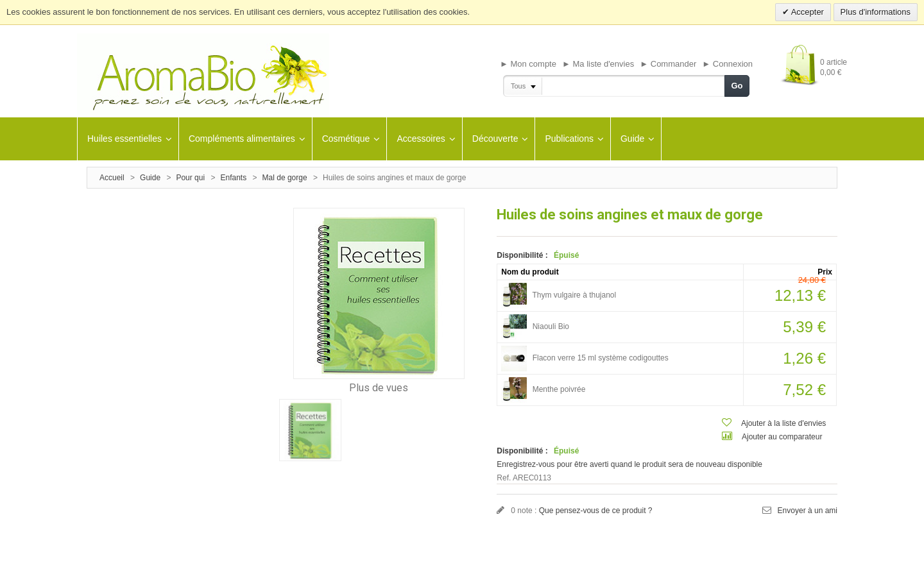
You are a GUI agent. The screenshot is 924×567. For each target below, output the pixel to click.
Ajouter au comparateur (782, 437)
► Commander (668, 64)
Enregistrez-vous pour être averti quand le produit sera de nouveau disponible (629, 464)
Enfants (234, 178)
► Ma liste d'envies (598, 64)
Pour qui (190, 178)
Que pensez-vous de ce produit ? (596, 511)
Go (737, 86)
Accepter (807, 12)
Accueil (112, 178)
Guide (150, 178)
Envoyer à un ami (808, 511)
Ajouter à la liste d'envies (783, 423)
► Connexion (727, 64)
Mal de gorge (285, 178)
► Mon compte (528, 64)
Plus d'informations (876, 12)
